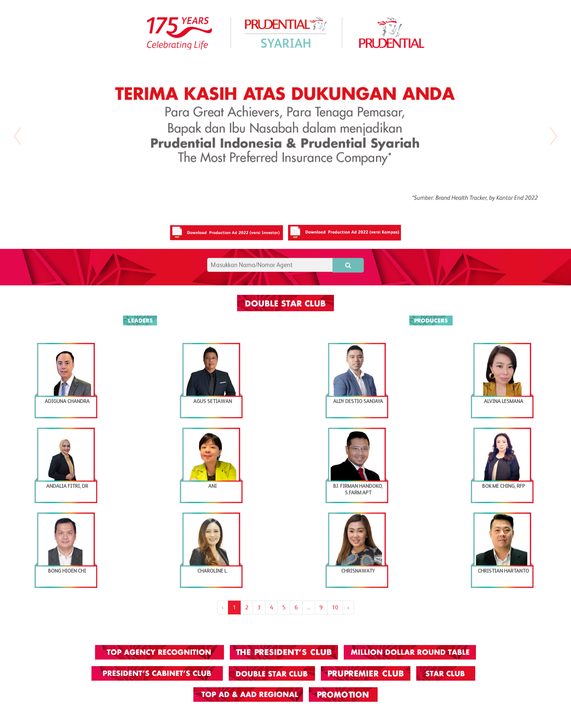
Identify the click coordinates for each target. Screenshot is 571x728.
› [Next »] (348, 607)
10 (335, 607)
